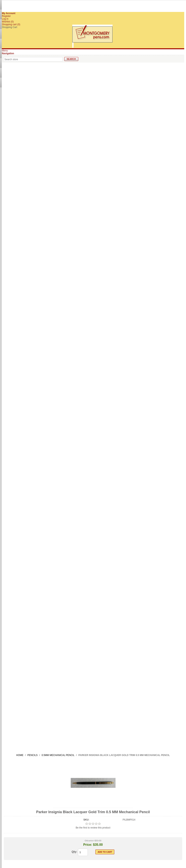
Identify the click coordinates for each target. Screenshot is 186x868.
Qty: (74, 852)
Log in (5, 19)
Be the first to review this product (93, 828)
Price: (88, 845)
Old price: (89, 841)
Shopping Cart (9, 27)
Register (6, 16)
